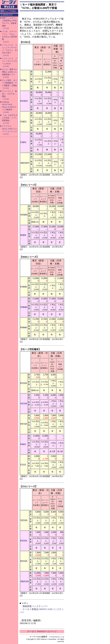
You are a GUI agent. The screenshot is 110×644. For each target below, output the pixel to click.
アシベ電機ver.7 (60, 198)
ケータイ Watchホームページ (42, 631)
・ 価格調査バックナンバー (34, 606)
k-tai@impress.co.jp (57, 637)
